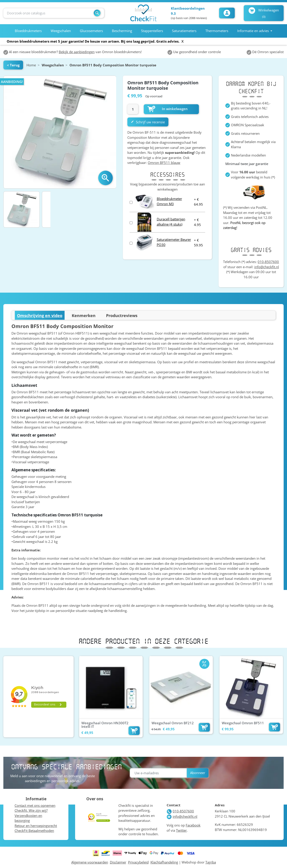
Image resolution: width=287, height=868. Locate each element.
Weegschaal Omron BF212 (173, 723)
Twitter (181, 830)
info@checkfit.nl (267, 267)
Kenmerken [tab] (84, 315)
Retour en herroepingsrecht (36, 826)
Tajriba (211, 862)
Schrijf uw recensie (148, 122)
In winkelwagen (167, 109)
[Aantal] (133, 109)
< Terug (13, 65)
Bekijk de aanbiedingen (77, 52)
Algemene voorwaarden (90, 862)
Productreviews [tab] (122, 315)
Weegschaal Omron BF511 (243, 723)
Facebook (193, 825)
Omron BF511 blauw (164, 163)
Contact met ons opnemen (35, 805)
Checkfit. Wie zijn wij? (31, 810)
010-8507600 (268, 262)
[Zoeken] (54, 13)
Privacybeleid (138, 862)
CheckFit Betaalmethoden (34, 831)
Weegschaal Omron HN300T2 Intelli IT (105, 725)
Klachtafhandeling (164, 862)
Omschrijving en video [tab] (40, 315)
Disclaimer (118, 862)
